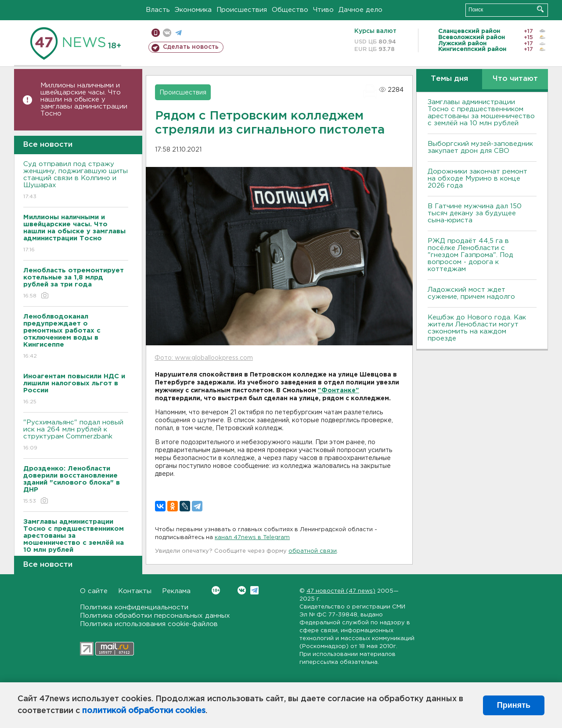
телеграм (178, 33)
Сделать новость (191, 47)
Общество (290, 10)
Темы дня (449, 79)
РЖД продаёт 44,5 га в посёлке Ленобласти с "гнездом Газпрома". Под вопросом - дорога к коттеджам (470, 255)
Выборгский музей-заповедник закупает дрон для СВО (480, 147)
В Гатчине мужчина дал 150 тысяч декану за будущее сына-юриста (475, 213)
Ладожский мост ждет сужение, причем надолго (471, 293)
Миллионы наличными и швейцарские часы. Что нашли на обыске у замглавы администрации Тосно (84, 100)
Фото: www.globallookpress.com (204, 358)
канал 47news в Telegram (252, 538)
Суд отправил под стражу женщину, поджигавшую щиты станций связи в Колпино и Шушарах (76, 181)
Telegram (254, 590)
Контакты (135, 591)
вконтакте (167, 33)
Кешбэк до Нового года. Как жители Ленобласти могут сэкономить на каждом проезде (477, 328)
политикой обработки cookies (144, 711)
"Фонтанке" (339, 391)
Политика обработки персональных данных (155, 616)
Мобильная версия (156, 33)
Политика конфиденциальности (134, 607)
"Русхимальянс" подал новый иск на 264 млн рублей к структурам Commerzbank (76, 436)
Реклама (176, 591)
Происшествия (242, 10)
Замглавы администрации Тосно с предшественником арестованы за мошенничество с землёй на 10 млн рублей (481, 113)
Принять (514, 705)
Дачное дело (360, 10)
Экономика (193, 10)
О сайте (94, 591)
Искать (540, 9)
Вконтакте (216, 590)
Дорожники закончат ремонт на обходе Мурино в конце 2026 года (477, 179)
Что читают (515, 79)
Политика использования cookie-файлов (149, 624)
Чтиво (323, 10)
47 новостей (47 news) (341, 591)
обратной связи (313, 551)
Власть (158, 10)
